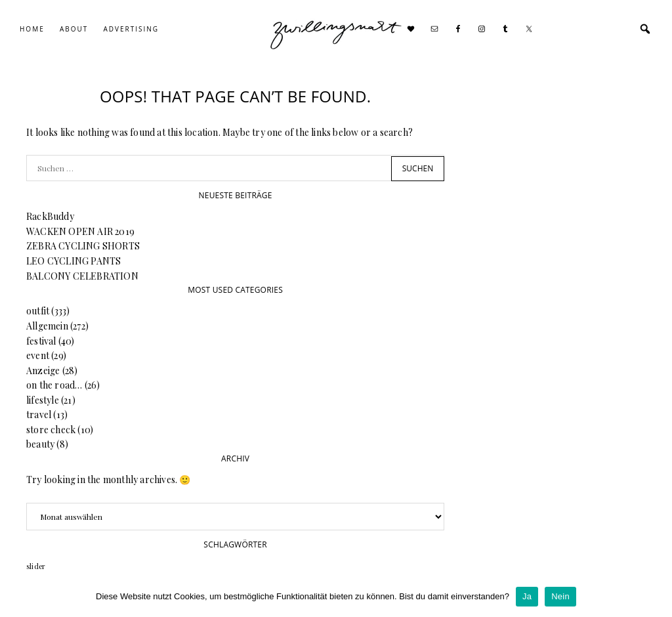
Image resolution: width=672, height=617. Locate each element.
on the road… (54, 385)
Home (32, 29)
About (74, 29)
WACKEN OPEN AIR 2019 (80, 231)
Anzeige (43, 371)
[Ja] (656, 597)
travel (39, 415)
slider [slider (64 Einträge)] (36, 566)
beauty (40, 444)
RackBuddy (50, 216)
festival (41, 341)
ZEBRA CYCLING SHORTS (83, 246)
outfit (38, 311)
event (38, 355)
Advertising (131, 29)
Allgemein (47, 326)
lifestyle (43, 400)
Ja (527, 596)
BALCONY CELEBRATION (82, 276)
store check (51, 430)
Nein (560, 596)
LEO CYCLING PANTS (73, 261)
